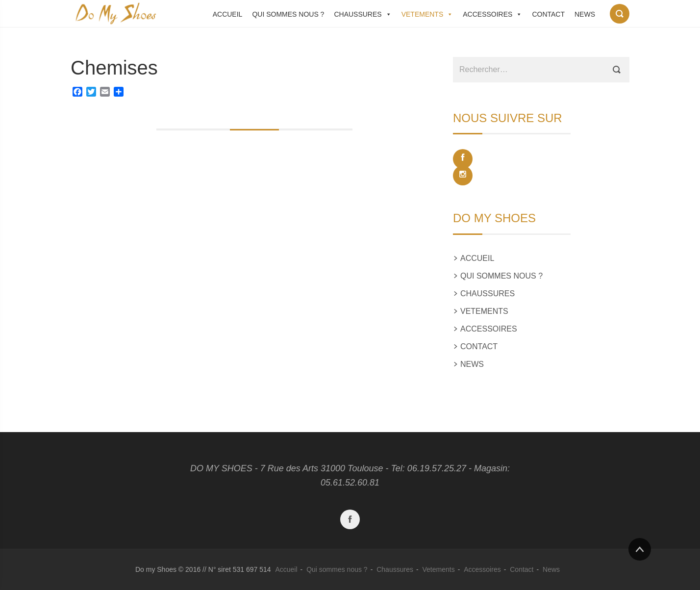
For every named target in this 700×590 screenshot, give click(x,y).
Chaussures (358, 14)
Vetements (423, 14)
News (585, 14)
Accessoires (487, 14)
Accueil (228, 14)
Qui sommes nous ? (288, 14)
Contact (548, 14)
